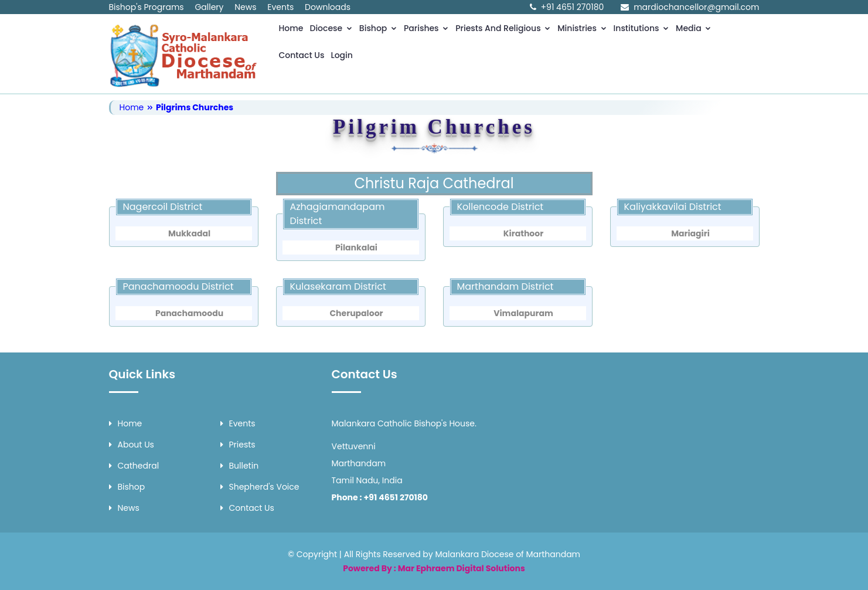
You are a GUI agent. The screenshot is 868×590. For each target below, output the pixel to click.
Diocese (331, 28)
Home (291, 28)
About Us (132, 445)
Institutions (642, 28)
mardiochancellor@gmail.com (696, 7)
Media (694, 28)
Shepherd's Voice (260, 487)
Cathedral (134, 466)
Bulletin (240, 466)
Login (341, 55)
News (245, 7)
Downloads (328, 7)
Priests (238, 445)
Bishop (378, 28)
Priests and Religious (503, 28)
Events (280, 7)
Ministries (582, 28)
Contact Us (302, 55)
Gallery (209, 7)
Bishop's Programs (147, 7)
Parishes (426, 28)
